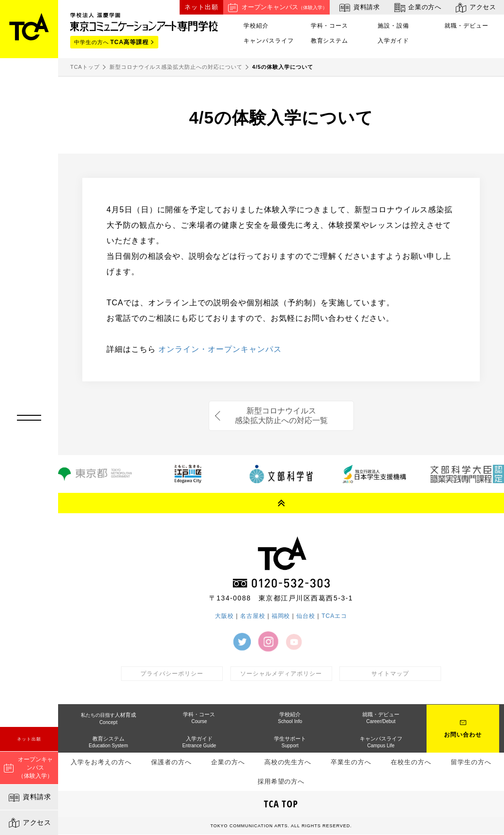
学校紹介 (256, 26)
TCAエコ (334, 616)
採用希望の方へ (281, 781)
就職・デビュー (466, 26)
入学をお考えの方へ (101, 763)
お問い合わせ (463, 736)
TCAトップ (85, 67)
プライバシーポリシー (172, 674)
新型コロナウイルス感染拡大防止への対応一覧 (281, 416)
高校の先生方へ (288, 763)
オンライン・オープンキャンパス (220, 349)
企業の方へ (417, 8)
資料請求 (29, 798)
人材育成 (108, 719)
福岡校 (281, 616)
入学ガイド (393, 41)
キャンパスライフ (269, 41)
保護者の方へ (171, 763)
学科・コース (330, 26)
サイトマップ (390, 674)
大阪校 (224, 616)
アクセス (29, 823)
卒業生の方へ (351, 763)
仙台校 (306, 616)
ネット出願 (29, 739)
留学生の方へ (471, 763)
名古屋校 (253, 616)
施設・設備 (393, 26)
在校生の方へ (411, 763)
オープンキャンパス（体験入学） (28, 768)
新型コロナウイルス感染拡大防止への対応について (176, 67)
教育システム (330, 41)
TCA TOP (281, 804)
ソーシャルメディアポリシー (281, 674)
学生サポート (290, 742)
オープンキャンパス (276, 8)
